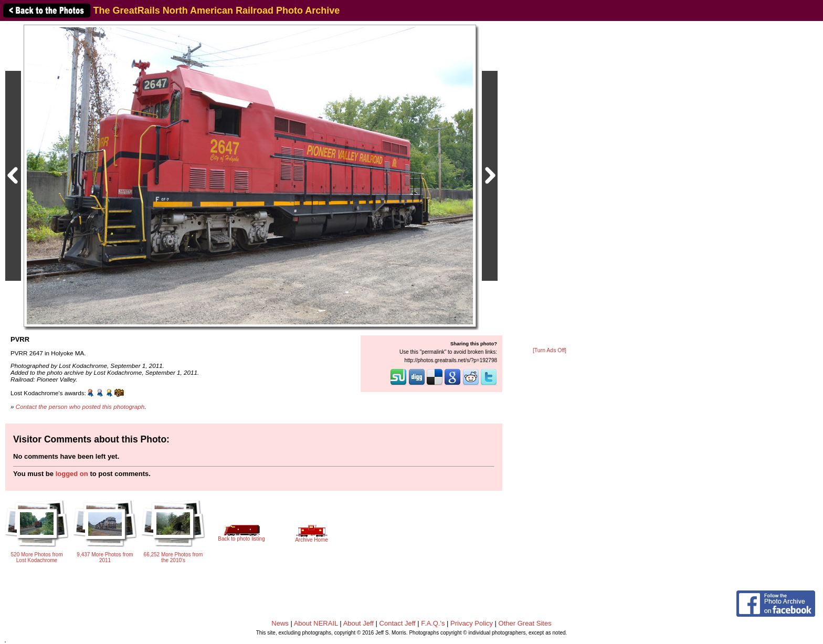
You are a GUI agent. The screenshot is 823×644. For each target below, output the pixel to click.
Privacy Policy (472, 623)
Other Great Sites (525, 623)
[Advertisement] (550, 185)
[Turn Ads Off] (550, 350)
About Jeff (358, 623)
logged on (72, 474)
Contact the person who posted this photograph (80, 407)
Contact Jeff (398, 623)
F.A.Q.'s (433, 623)
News (280, 623)
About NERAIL (316, 623)
